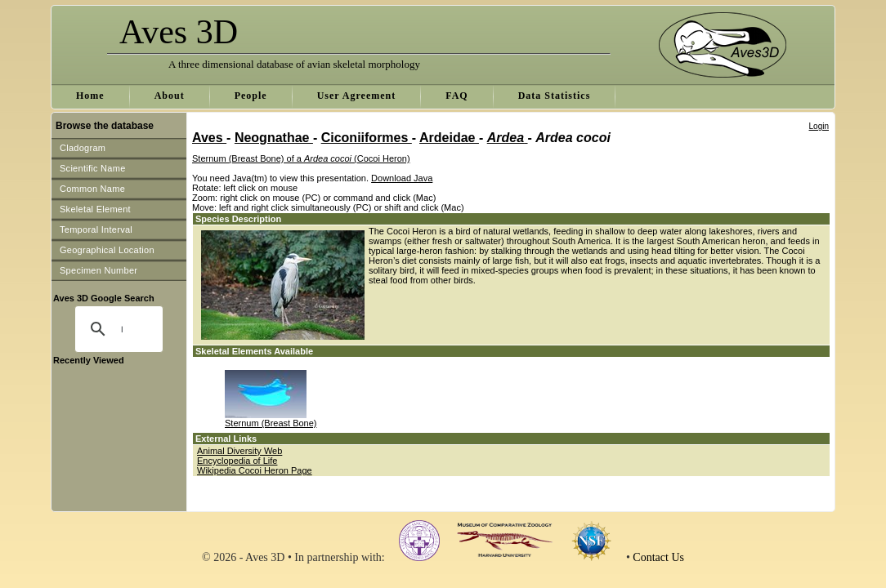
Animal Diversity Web (239, 451)
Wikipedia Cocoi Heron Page (255, 470)
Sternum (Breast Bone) (271, 423)
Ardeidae (449, 138)
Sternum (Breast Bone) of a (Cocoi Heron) (301, 158)
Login (819, 126)
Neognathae (274, 138)
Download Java (402, 178)
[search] (122, 329)
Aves (209, 138)
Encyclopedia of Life (237, 461)
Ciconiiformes (367, 138)
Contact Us (658, 557)
